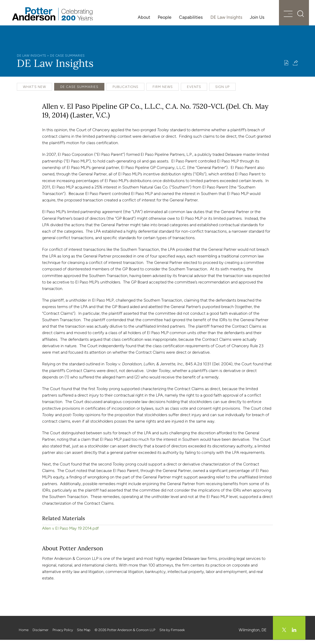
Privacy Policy (63, 634)
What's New (34, 91)
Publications (125, 91)
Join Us (257, 17)
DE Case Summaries (67, 60)
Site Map (84, 634)
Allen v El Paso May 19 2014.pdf (70, 533)
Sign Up (222, 91)
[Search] (296, 17)
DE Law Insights (226, 17)
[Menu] (283, 17)
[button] (296, 67)
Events (194, 91)
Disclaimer (40, 634)
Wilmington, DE (253, 634)
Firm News (163, 91)
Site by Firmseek (172, 634)
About (144, 17)
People (165, 17)
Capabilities (191, 17)
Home (24, 634)
